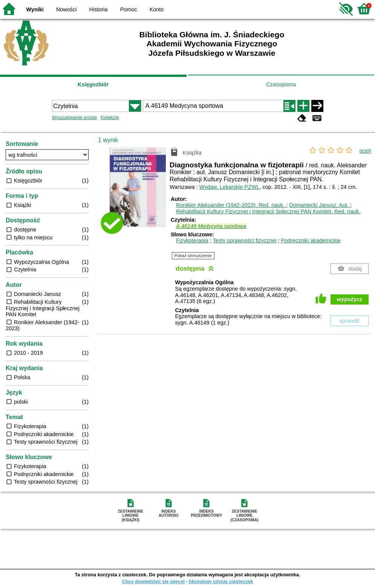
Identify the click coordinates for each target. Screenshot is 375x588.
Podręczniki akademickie (311, 240)
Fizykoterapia (192, 240)
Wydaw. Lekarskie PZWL (230, 187)
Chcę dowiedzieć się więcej (153, 581)
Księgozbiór (93, 84)
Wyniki (35, 9)
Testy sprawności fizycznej (245, 240)
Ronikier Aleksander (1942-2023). (231, 205)
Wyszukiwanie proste (75, 117)
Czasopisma (281, 84)
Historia (99, 9)
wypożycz (350, 299)
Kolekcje (110, 117)
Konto (157, 9)
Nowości (66, 9)
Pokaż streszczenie (193, 256)
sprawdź (350, 321)
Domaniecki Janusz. (320, 205)
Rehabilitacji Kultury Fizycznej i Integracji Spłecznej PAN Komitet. (268, 211)
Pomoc (129, 9)
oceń (365, 151)
